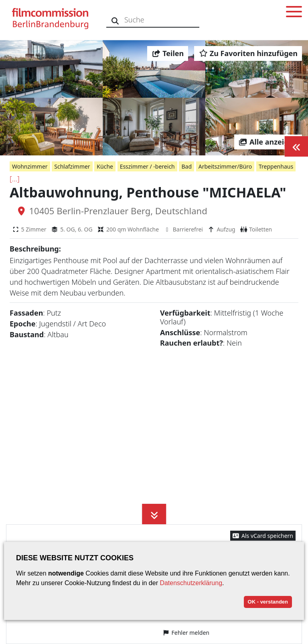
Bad (186, 166)
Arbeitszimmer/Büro (225, 166)
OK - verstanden (268, 602)
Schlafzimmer (72, 166)
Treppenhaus (276, 166)
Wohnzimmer (30, 166)
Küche (105, 166)
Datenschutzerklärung (191, 583)
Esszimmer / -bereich (147, 166)
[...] (15, 179)
